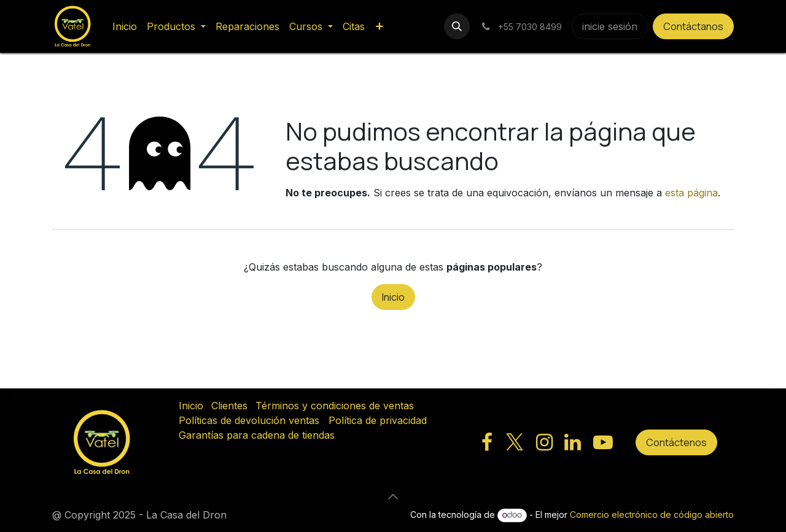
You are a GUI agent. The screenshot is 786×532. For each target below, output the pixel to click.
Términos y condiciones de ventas (335, 406)
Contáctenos (676, 442)
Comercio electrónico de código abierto (652, 515)
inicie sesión (610, 26)
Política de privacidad (378, 420)
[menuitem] (125, 26)
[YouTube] (603, 442)
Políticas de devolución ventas (249, 420)
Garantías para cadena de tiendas (257, 435)
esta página (691, 193)
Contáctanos (693, 26)
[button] (457, 26)
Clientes (229, 406)
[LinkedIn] (573, 442)
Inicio (393, 297)
